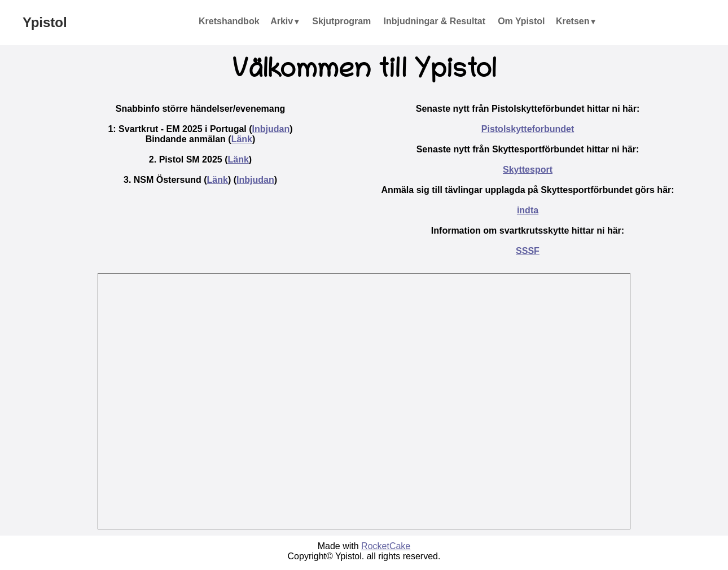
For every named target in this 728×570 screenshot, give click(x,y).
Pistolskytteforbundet (528, 129)
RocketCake (386, 546)
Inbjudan (271, 129)
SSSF (528, 251)
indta (528, 210)
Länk (242, 139)
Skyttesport (528, 170)
